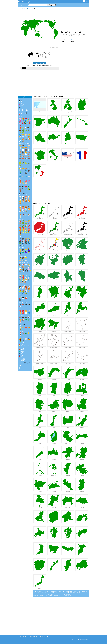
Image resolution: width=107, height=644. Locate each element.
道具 (27, 303)
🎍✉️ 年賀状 (22, 361)
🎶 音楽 (21, 296)
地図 (27, 8)
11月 (28, 112)
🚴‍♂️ (29, 241)
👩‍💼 (23, 258)
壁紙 (20, 366)
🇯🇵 (26, 313)
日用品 (23, 303)
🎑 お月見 (21, 355)
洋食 (23, 195)
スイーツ (21, 205)
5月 (27, 109)
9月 (22, 112)
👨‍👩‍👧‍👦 (20, 254)
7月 (25, 111)
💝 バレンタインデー (24, 346)
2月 (28, 113)
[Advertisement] (74, 20)
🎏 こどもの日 (22, 348)
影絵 (28, 144)
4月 (25, 109)
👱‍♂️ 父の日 (21, 351)
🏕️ (26, 293)
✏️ (29, 265)
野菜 (20, 219)
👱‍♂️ (20, 252)
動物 (20, 144)
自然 (25, 117)
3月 (22, 109)
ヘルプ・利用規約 (33, 636)
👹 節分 (21, 344)
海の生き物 (22, 175)
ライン (23, 364)
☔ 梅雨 (21, 106)
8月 (27, 111)
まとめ (86, 1)
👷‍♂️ (26, 258)
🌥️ (20, 137)
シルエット (22, 367)
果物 (23, 219)
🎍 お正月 (21, 343)
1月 (25, 113)
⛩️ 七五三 (21, 357)
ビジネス (21, 256)
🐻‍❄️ (29, 150)
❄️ (26, 137)
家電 (20, 303)
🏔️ (26, 139)
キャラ (23, 144)
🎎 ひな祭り (22, 347)
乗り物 (20, 237)
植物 (22, 117)
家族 (20, 248)
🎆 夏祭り (21, 354)
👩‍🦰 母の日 (21, 350)
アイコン (21, 309)
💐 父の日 (21, 104)
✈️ (29, 243)
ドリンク (21, 213)
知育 (27, 263)
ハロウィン (22, 337)
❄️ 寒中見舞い (22, 358)
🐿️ (23, 156)
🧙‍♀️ (29, 339)
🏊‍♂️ (29, 291)
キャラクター (22, 316)
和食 (20, 195)
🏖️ (29, 139)
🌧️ (23, 137)
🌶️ (29, 226)
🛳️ (23, 245)
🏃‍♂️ (26, 269)
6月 (22, 111)
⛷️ (20, 293)
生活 (23, 248)
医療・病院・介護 (23, 274)
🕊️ (29, 169)
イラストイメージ (22, 8)
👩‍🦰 (29, 250)
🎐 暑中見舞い (22, 359)
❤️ (23, 278)
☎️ (23, 304)
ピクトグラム (22, 368)
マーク (25, 309)
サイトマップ (23, 636)
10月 (25, 112)
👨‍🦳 (23, 252)
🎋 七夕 (21, 103)
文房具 (24, 263)
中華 (26, 195)
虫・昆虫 (21, 185)
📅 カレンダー (22, 115)
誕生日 (21, 326)
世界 (30, 8)
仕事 (25, 256)
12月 (22, 113)
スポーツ (21, 285)
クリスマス (22, 331)
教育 (20, 263)
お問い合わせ (43, 636)
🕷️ (23, 341)
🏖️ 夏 (20, 102)
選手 (25, 285)
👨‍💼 (20, 258)
